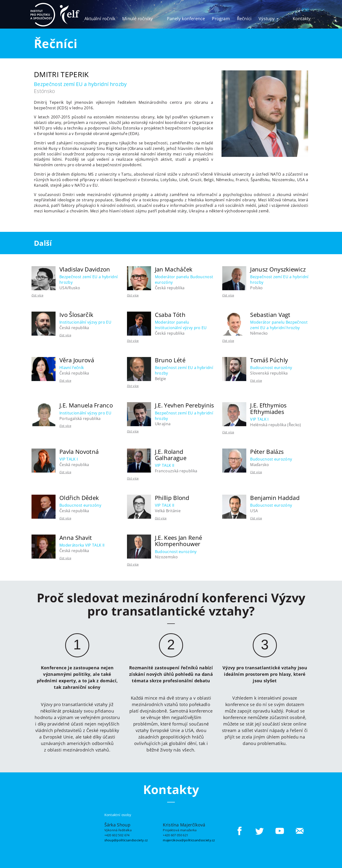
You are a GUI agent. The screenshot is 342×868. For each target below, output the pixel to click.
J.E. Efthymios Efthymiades (268, 408)
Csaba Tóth (170, 315)
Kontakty (302, 18)
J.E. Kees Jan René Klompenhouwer (179, 541)
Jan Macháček (174, 269)
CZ (298, 9)
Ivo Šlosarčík (76, 315)
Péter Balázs (267, 452)
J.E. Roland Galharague (171, 455)
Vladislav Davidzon (85, 269)
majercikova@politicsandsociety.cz (189, 840)
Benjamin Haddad (275, 498)
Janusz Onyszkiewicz (278, 269)
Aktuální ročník (100, 18)
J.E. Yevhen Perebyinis (184, 405)
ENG (306, 9)
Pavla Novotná (79, 452)
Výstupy (269, 18)
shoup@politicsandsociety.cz (126, 840)
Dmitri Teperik (61, 74)
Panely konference (186, 18)
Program (221, 18)
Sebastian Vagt (270, 315)
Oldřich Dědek (79, 498)
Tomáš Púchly (269, 360)
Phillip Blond (172, 498)
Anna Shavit (76, 538)
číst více (37, 295)
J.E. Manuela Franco (86, 405)
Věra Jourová (77, 360)
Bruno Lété (170, 360)
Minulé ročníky (137, 18)
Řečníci (244, 18)
